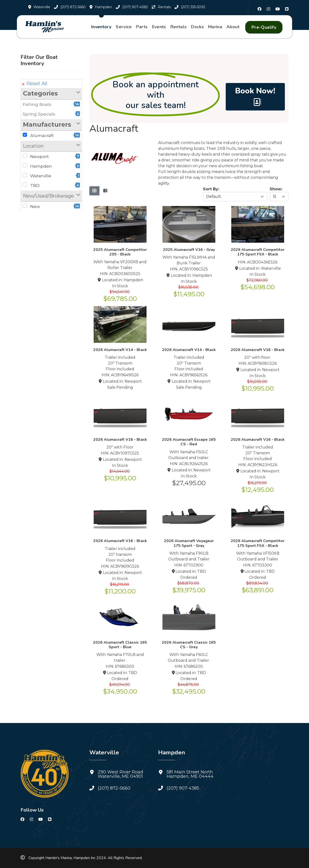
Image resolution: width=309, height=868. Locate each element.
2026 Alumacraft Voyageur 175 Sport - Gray (189, 543)
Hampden (51, 166)
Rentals (179, 27)
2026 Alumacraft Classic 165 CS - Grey (189, 645)
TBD (51, 185)
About (233, 27)
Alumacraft (51, 135)
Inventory (101, 27)
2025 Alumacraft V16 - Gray (189, 250)
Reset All (35, 83)
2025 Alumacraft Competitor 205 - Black (120, 252)
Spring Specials (51, 114)
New (51, 206)
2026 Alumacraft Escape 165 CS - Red (189, 442)
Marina (215, 27)
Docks (197, 27)
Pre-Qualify (264, 27)
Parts (142, 27)
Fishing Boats (51, 104)
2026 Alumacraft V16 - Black (258, 350)
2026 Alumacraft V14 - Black (120, 350)
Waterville (51, 176)
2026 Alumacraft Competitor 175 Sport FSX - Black (258, 252)
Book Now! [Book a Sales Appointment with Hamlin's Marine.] (255, 96)
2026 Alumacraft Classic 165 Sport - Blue (120, 645)
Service (124, 27)
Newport (51, 156)
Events (159, 27)
